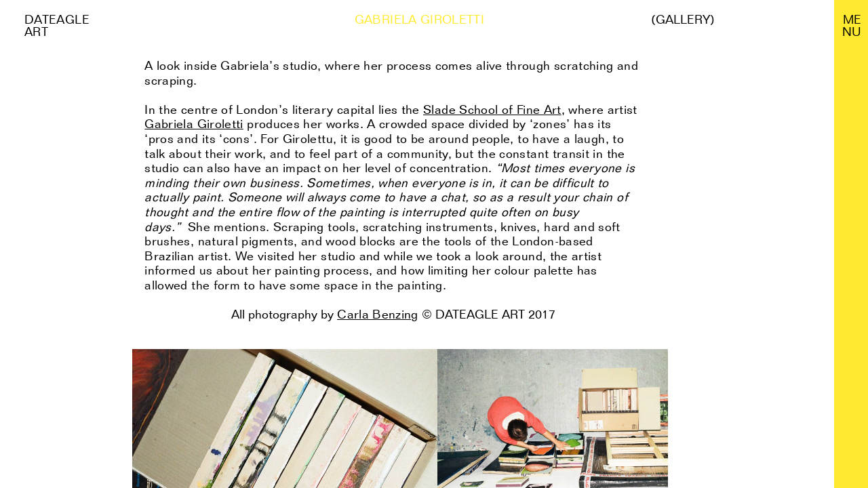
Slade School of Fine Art (492, 109)
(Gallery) (683, 20)
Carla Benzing (378, 314)
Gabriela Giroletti (194, 124)
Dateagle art (57, 25)
